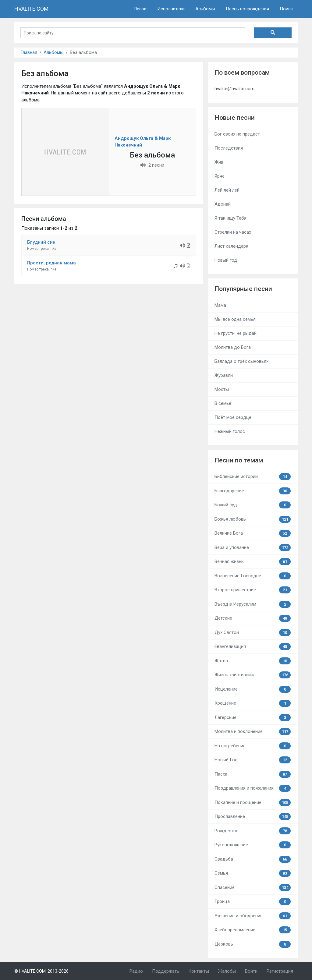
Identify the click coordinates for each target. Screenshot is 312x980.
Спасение (253, 888)
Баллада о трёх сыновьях (241, 361)
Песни (140, 9)
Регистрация (280, 971)
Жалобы (227, 971)
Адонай (223, 204)
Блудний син (41, 242)
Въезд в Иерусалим (253, 604)
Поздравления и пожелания (253, 788)
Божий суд (253, 505)
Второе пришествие (253, 590)
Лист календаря (231, 246)
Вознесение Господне (253, 576)
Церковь (253, 944)
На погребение (253, 746)
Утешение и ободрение (253, 916)
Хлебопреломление (253, 930)
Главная (29, 52)
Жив (219, 162)
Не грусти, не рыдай (236, 333)
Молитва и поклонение (253, 732)
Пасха (253, 774)
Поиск (286, 9)
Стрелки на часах (233, 232)
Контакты (199, 971)
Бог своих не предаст (237, 134)
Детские (253, 618)
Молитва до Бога (233, 347)
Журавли (224, 375)
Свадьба (253, 859)
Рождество (253, 831)
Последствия (229, 148)
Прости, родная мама (51, 263)
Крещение (253, 703)
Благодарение (253, 491)
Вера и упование (253, 548)
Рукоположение (253, 845)
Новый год (226, 260)
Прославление (253, 817)
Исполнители (171, 9)
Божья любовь (253, 519)
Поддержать (166, 971)
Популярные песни (243, 289)
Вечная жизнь (253, 562)
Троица (253, 902)
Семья (253, 873)
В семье (223, 403)
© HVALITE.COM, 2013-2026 (41, 971)
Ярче (220, 176)
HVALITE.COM (31, 9)
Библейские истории (253, 477)
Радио (136, 971)
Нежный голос (230, 431)
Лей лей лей (227, 190)
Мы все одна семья (235, 319)
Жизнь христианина (253, 675)
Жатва (253, 661)
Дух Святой (253, 633)
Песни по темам (239, 460)
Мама (220, 305)
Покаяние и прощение (253, 803)
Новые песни (235, 118)
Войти (251, 971)
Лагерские (253, 718)
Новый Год (253, 760)
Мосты (222, 389)
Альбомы (205, 9)
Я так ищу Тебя (230, 218)
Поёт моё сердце (233, 417)
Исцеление (253, 689)
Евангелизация (253, 647)
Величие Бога (253, 533)
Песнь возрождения (247, 9)
